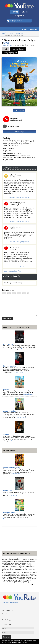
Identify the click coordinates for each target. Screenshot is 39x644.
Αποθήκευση (7, 318)
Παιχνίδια (20, 16)
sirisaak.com (23, 643)
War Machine (8, 344)
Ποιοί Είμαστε (6, 614)
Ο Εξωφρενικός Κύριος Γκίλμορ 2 (19, 41)
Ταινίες (15, 12)
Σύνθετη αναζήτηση (25, 24)
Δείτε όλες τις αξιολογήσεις (13, 271)
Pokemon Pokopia (10, 513)
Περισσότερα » (26, 349)
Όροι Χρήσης (6, 620)
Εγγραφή (33, 29)
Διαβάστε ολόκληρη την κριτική (19, 197)
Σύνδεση (25, 29)
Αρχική (4, 33)
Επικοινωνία (6, 617)
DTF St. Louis (8, 491)
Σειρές (25, 12)
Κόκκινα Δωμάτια (10, 366)
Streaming (20, 33)
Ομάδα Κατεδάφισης (11, 411)
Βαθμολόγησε (20, 132)
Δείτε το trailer (19, 110)
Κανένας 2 (7, 389)
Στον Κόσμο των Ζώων (11, 467)
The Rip (6, 434)
